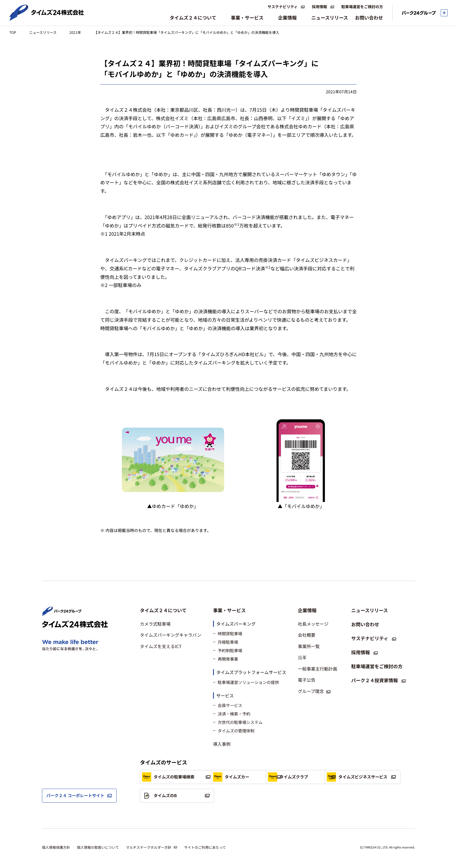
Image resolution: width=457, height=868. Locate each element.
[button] (171, 610)
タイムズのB (240, 796)
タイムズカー (240, 777)
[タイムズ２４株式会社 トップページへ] (47, 18)
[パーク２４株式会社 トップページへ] (62, 613)
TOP (13, 32)
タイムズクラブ (323, 777)
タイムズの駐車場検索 (168, 777)
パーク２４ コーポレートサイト (75, 795)
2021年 (75, 32)
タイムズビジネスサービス (172, 796)
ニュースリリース (43, 32)
